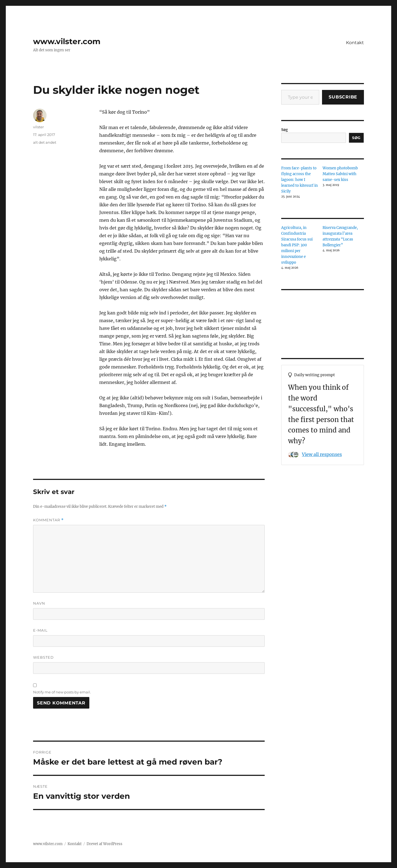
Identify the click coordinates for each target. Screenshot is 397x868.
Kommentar (48, 520)
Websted (43, 657)
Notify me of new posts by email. (62, 692)
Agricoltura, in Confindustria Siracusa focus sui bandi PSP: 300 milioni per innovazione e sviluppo (297, 245)
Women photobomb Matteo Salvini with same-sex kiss (340, 174)
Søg (285, 130)
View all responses (322, 454)
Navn (39, 603)
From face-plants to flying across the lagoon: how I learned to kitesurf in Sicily (300, 180)
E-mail (40, 630)
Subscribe (343, 97)
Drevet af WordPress (104, 844)
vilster (38, 127)
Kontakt (355, 43)
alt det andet (45, 142)
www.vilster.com (67, 41)
